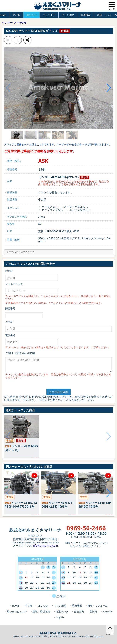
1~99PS (22, 23)
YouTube (108, 612)
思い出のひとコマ (17, 612)
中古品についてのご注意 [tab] (20, 252)
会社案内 (79, 612)
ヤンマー (7, 23)
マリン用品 (68, 15)
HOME (16, 606)
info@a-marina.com (45, 545)
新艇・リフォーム (98, 606)
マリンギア (49, 15)
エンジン (31, 15)
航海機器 (86, 15)
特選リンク (62, 612)
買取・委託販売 (41, 612)
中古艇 (16, 15)
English (60, 617)
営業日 (93, 612)
